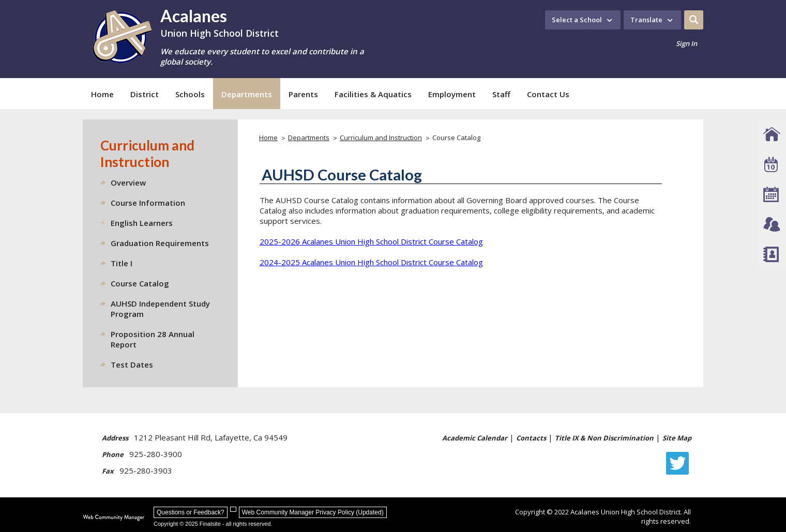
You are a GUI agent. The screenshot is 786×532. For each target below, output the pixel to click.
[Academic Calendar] (771, 194)
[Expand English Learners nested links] (105, 223)
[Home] (102, 94)
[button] (694, 20)
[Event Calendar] (771, 164)
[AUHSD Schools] (771, 134)
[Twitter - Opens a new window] (680, 463)
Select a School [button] (577, 20)
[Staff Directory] (771, 254)
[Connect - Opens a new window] (771, 224)
